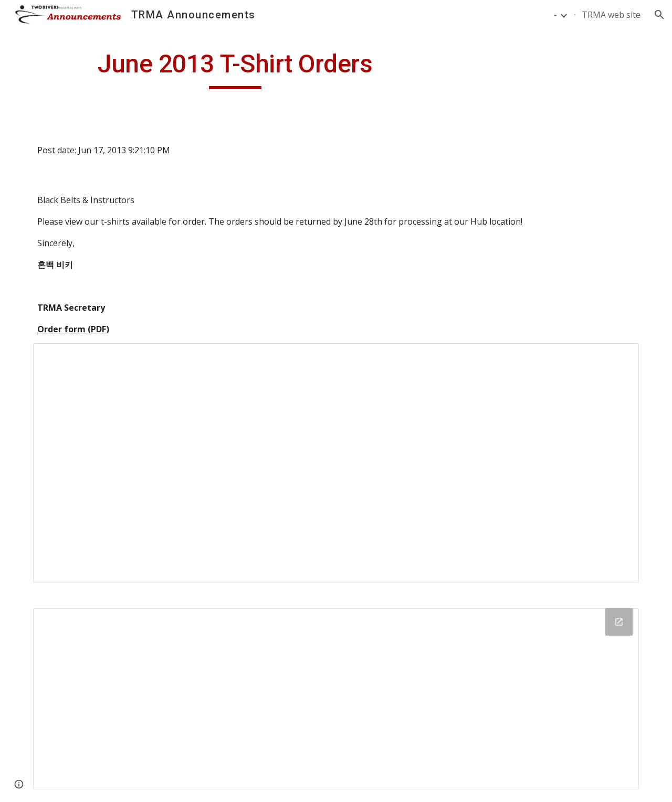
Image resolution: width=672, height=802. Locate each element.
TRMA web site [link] (611, 15)
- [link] (555, 15)
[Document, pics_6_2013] (336, 463)
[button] (659, 15)
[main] (235, 69)
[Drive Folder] (336, 699)
